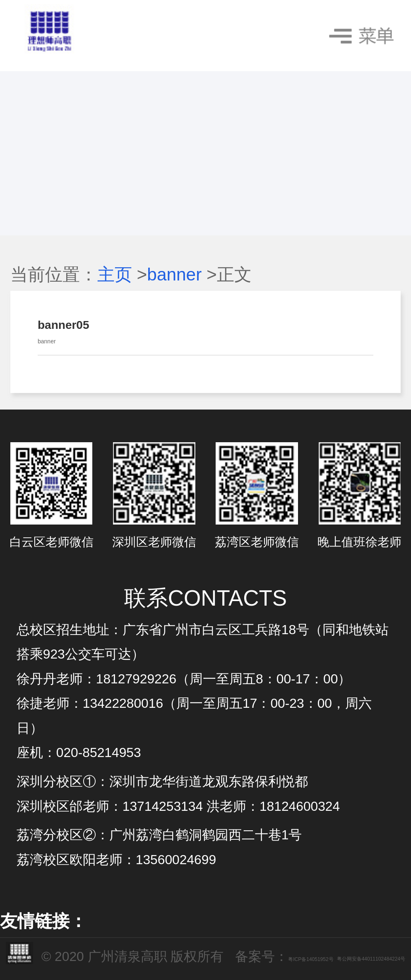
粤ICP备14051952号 (311, 959)
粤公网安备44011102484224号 (371, 959)
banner (174, 274)
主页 (115, 274)
